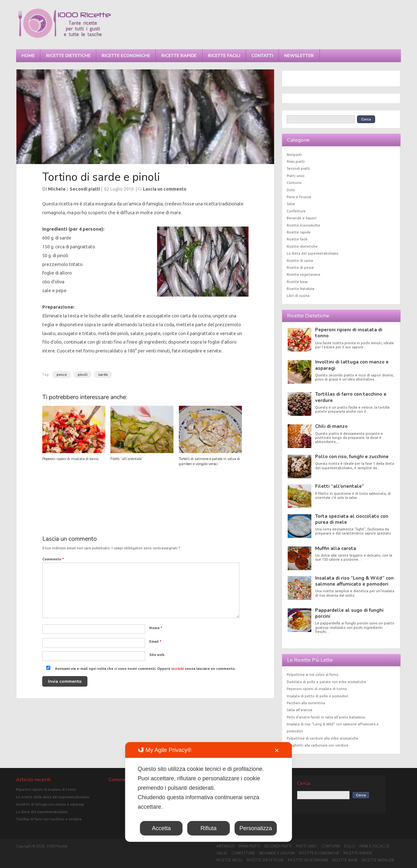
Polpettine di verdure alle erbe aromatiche (323, 738)
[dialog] (209, 792)
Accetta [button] (161, 828)
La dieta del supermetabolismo (313, 253)
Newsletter (299, 56)
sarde (103, 375)
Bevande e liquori (302, 218)
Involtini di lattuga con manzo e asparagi (352, 365)
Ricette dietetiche (68, 56)
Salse (291, 204)
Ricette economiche (126, 56)
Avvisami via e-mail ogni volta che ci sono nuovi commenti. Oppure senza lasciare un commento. (140, 669)
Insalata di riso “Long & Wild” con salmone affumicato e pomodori (354, 581)
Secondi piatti (85, 189)
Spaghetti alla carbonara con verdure (318, 745)
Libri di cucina (298, 296)
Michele (57, 189)
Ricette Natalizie (301, 289)
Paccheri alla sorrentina (306, 703)
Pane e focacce (299, 197)
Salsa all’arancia (300, 710)
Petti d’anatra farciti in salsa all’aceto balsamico (326, 717)
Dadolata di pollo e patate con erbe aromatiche (326, 682)
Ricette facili (224, 56)
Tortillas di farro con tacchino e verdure (351, 397)
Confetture (296, 211)
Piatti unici (296, 176)
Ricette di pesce (300, 268)
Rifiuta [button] (208, 828)
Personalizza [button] (256, 828)
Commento (53, 559)
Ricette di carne (300, 261)
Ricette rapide (179, 56)
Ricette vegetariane (304, 275)
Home (28, 56)
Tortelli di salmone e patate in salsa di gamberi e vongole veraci (209, 461)
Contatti (262, 56)
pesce (62, 375)
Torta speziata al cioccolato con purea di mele (352, 519)
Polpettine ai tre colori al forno (313, 675)
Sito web (157, 655)
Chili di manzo (331, 426)
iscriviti (178, 669)
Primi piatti (296, 162)
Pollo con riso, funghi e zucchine (352, 457)
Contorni (294, 183)
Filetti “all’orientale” (127, 459)
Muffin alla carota (336, 548)
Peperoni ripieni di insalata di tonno (70, 459)
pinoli (82, 375)
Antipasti (294, 155)
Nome (156, 628)
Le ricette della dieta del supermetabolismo (53, 797)
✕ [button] (277, 751)
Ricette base (297, 282)
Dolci (291, 190)
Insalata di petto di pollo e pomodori (317, 696)
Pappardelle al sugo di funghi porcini (349, 613)
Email (155, 641)
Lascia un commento (165, 189)
